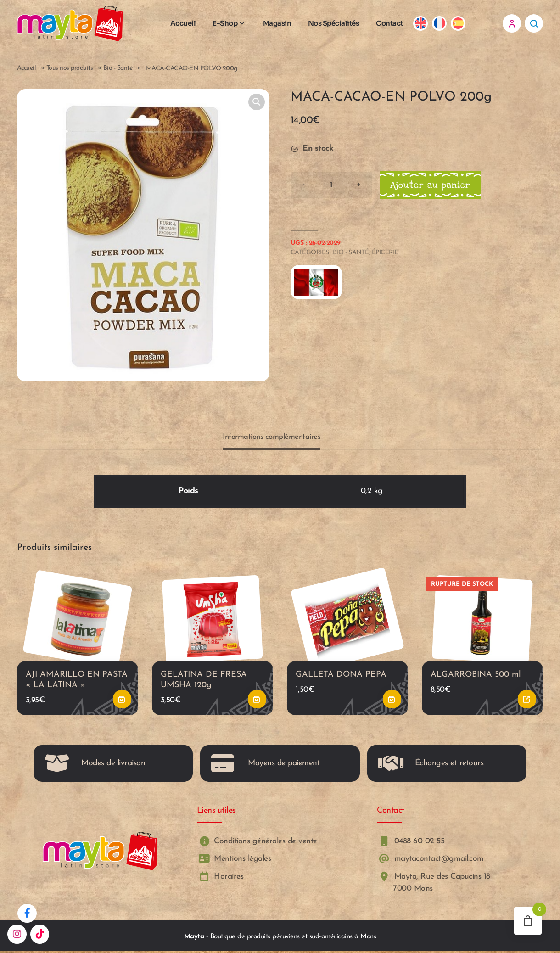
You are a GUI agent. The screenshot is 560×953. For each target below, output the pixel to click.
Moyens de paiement (265, 766)
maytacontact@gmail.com (430, 861)
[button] (257, 103)
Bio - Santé (118, 70)
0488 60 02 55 (411, 844)
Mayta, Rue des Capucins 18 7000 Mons (434, 884)
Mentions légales (234, 861)
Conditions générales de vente (257, 844)
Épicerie (385, 255)
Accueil (185, 24)
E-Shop (227, 24)
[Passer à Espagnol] (460, 24)
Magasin (279, 24)
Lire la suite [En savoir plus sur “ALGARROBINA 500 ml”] (527, 701)
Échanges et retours (431, 766)
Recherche (534, 24)
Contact (392, 24)
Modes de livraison (95, 766)
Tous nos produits (70, 70)
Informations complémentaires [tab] (272, 438)
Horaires (220, 878)
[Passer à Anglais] (423, 24)
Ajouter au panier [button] (122, 701)
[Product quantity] (331, 186)
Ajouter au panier (431, 186)
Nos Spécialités (336, 24)
